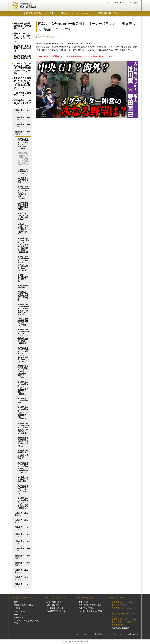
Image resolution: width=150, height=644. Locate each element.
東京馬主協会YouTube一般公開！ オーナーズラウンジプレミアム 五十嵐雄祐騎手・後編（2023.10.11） (23, 245)
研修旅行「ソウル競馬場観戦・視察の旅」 (23, 278)
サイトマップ (118, 634)
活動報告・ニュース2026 (22, 111)
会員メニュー (117, 598)
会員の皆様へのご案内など (123, 622)
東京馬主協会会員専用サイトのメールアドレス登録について (23, 490)
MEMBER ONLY (116, 3)
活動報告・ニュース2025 (22, 119)
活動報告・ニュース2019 (22, 535)
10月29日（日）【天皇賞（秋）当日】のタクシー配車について (23, 229)
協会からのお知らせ (46, 37)
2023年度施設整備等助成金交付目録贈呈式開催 (23, 206)
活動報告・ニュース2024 (22, 126)
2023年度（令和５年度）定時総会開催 (23, 479)
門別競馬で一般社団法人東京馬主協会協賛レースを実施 (23, 296)
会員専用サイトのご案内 (122, 602)
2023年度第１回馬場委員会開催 (23, 401)
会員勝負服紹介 (118, 625)
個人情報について (101, 634)
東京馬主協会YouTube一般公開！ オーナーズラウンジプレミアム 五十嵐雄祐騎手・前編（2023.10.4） (23, 264)
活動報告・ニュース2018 (22, 543)
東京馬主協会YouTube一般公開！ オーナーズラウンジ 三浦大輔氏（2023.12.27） (24, 144)
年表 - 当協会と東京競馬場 (90, 605)
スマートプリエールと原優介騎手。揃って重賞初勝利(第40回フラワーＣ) (23, 68)
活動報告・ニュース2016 (22, 557)
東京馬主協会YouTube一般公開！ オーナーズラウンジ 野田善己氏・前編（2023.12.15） (24, 192)
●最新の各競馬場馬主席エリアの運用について (23, 26)
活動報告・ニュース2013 (22, 578)
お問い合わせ (133, 634)
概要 (16, 602)
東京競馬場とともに (87, 598)
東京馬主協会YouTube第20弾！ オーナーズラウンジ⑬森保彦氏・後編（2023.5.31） (23, 372)
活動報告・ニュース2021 (22, 521)
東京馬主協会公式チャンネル (124, 619)
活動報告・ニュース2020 (22, 528)
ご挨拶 (17, 608)
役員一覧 (18, 614)
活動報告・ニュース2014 (22, 571)
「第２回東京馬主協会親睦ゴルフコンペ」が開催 (23, 322)
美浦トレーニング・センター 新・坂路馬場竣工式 (23, 217)
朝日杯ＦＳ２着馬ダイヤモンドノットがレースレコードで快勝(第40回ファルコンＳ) (23, 83)
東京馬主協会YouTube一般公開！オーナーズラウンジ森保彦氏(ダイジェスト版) (23, 309)
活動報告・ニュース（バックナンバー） (23, 103)
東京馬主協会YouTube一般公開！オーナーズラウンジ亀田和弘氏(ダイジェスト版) (23, 428)
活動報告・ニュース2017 (22, 550)
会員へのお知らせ (119, 605)
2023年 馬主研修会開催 (23, 287)
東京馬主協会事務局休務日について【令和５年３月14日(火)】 (23, 442)
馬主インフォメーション (75, 13)
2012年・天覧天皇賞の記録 (90, 611)
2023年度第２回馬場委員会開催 (23, 180)
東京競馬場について (110, 13)
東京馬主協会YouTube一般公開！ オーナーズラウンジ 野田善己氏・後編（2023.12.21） (24, 159)
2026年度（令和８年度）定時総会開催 (23, 48)
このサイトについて (82, 634)
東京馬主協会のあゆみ (24, 605)
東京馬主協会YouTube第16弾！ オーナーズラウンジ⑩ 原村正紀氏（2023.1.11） (23, 503)
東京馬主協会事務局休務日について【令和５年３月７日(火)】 (23, 454)
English (134, 3)
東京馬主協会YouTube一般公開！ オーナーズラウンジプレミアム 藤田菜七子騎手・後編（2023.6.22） (23, 336)
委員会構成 (19, 617)
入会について (20, 611)
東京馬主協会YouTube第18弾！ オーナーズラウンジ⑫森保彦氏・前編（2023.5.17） (23, 413)
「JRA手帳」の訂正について (22, 94)
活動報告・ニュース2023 (22, 133)
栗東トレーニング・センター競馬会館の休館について (23, 37)
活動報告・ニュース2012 (22, 585)
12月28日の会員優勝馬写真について (23, 171)
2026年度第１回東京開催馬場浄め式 (23, 57)
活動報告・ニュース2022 (22, 514)
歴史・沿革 (83, 602)
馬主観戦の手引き (86, 608)
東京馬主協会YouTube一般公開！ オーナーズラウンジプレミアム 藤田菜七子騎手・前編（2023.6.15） (23, 355)
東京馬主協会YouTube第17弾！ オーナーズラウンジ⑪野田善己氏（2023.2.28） (23, 468)
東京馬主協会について (38, 13)
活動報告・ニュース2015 (22, 564)
